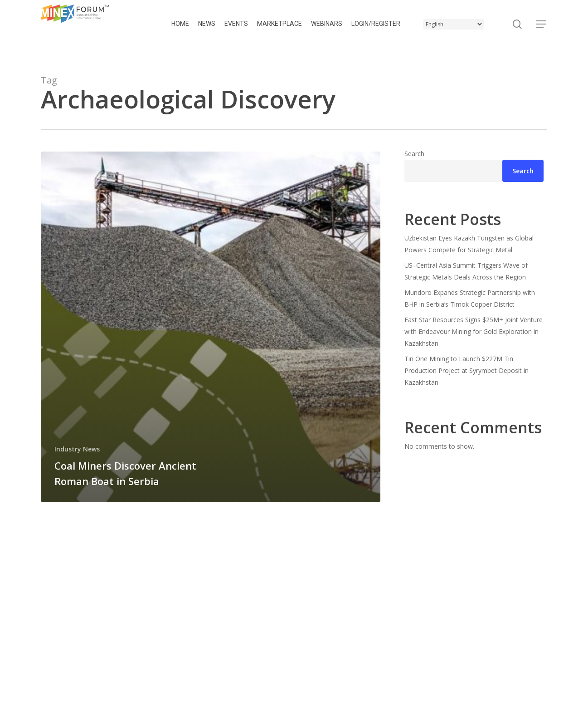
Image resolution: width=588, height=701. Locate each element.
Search (414, 154)
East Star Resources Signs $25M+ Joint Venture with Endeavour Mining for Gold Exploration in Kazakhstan (474, 331)
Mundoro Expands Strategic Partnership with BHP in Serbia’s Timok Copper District (470, 298)
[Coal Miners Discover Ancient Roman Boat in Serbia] (211, 327)
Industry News (77, 449)
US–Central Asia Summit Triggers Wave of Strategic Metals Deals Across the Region (466, 271)
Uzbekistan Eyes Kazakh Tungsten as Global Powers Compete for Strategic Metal (469, 244)
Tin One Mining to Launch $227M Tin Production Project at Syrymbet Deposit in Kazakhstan (467, 370)
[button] (542, 24)
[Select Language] (454, 24)
